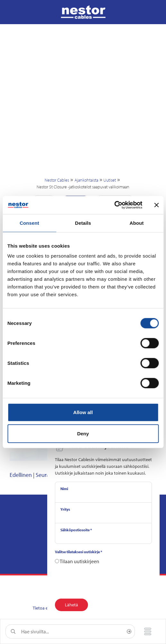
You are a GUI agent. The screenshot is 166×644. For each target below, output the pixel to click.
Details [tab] (83, 223)
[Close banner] (156, 205)
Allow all (83, 412)
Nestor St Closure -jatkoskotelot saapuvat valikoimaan (83, 187)
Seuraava (47, 475)
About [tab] (137, 223)
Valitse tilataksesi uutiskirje (79, 552)
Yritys (65, 509)
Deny (83, 433)
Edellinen (21, 475)
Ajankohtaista (86, 180)
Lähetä (71, 605)
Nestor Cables (57, 180)
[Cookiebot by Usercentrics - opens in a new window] (114, 205)
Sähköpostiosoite (76, 530)
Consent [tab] (29, 223)
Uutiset (110, 180)
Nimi (64, 489)
